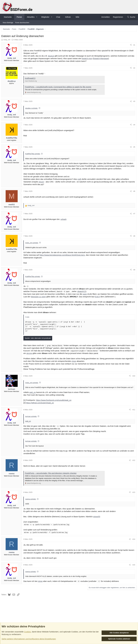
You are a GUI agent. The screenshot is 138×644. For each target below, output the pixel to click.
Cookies (27, 632)
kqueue (52, 56)
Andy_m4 (7, 40)
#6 (134, 192)
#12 (133, 463)
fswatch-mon (91, 59)
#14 (133, 542)
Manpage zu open (39, 297)
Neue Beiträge (8, 23)
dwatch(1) (82, 292)
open (85, 295)
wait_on (33, 395)
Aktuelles (31, 17)
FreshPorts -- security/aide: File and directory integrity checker (51, 476)
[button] (37, 17)
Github (68, 17)
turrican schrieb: (32, 419)
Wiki (77, 17)
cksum (42, 182)
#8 (134, 237)
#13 (133, 495)
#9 (134, 270)
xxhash (64, 220)
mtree (41, 584)
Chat (58, 17)
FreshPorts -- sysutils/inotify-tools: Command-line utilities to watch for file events (59, 87)
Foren (19, 17)
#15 (133, 568)
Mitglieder (45, 17)
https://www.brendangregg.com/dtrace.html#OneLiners (63, 256)
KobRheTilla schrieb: (33, 154)
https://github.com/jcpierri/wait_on (41, 406)
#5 (134, 148)
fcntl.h (98, 297)
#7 (134, 214)
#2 (134, 69)
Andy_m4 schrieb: (32, 243)
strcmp (40, 354)
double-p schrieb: (32, 109)
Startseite (8, 17)
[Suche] (131, 17)
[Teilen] (130, 46)
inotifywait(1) (31, 79)
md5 (80, 180)
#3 (134, 102)
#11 (133, 413)
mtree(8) (97, 519)
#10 (133, 377)
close (75, 362)
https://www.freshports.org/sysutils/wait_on (54, 403)
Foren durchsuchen (22, 23)
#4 (134, 125)
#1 (134, 46)
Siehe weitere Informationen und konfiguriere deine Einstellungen (29, 639)
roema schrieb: (31, 502)
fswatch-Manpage (105, 59)
